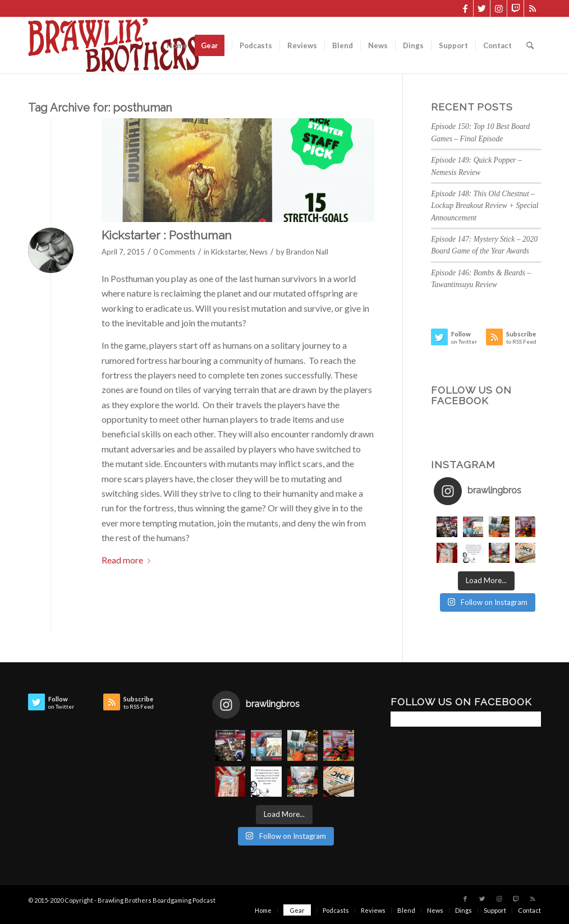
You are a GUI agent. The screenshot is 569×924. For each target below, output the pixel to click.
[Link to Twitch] (515, 8)
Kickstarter (229, 252)
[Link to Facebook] (465, 8)
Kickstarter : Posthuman (167, 235)
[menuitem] (177, 45)
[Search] (530, 45)
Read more (128, 560)
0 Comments (174, 252)
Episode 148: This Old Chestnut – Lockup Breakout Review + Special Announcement (485, 206)
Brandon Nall (307, 252)
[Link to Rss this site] (533, 8)
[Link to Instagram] (499, 8)
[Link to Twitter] (482, 8)
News (259, 252)
